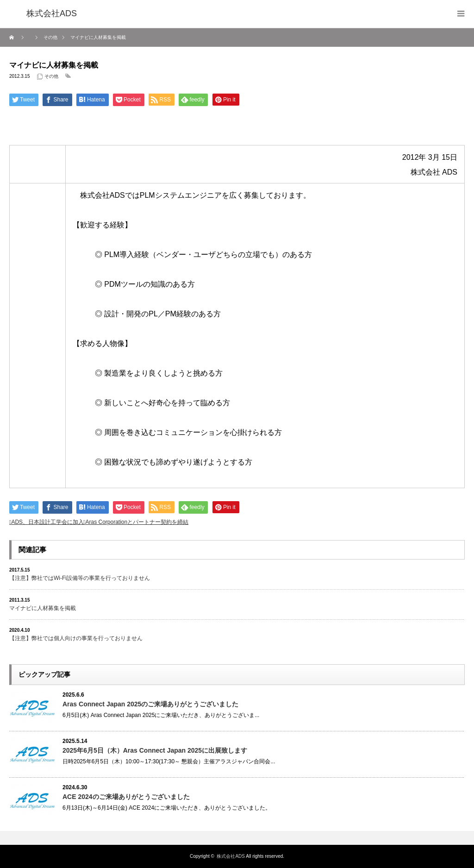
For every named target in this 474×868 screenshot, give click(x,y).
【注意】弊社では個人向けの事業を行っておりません (76, 638)
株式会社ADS (231, 856)
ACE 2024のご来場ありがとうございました (126, 797)
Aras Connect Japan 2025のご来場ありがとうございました (150, 704)
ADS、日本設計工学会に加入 (47, 522)
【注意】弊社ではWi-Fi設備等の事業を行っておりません (80, 578)
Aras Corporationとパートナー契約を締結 (137, 522)
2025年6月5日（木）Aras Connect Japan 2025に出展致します (155, 750)
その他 (51, 76)
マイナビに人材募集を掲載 (43, 608)
